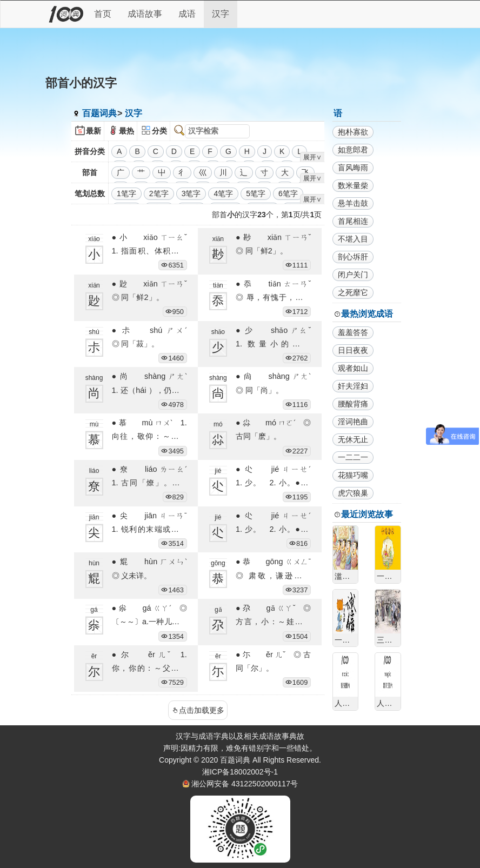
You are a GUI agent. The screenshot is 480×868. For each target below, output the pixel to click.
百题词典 (99, 113)
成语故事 (145, 14)
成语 (187, 14)
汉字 (221, 14)
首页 (103, 14)
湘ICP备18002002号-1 (240, 772)
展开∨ (312, 157)
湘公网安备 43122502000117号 (245, 784)
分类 (159, 131)
